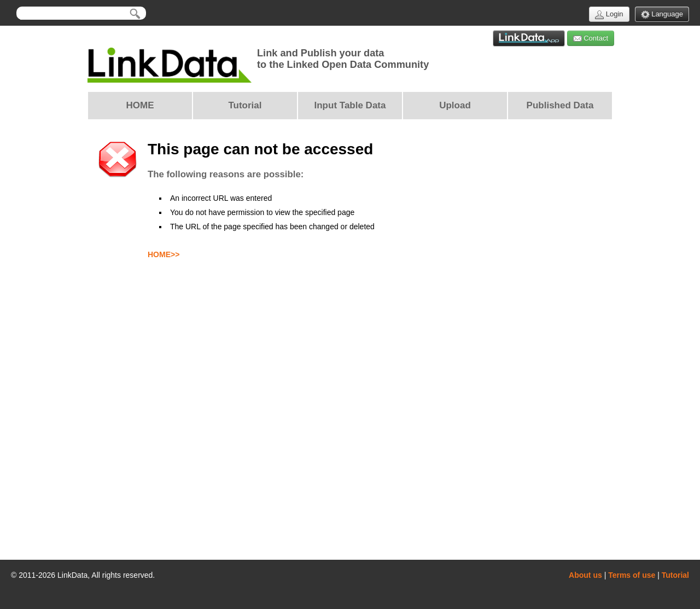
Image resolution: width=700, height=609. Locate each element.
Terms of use (632, 575)
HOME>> (164, 254)
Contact (591, 39)
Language (662, 14)
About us (585, 575)
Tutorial (675, 575)
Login (609, 14)
